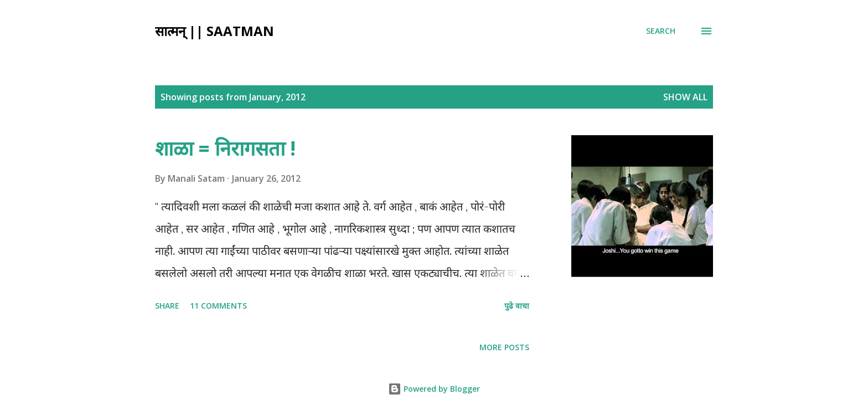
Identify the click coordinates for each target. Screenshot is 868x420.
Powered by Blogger (434, 389)
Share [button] (167, 306)
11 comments (218, 306)
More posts (504, 347)
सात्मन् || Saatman (215, 31)
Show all (685, 97)
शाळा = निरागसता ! (225, 148)
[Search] (661, 31)
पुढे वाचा (517, 306)
